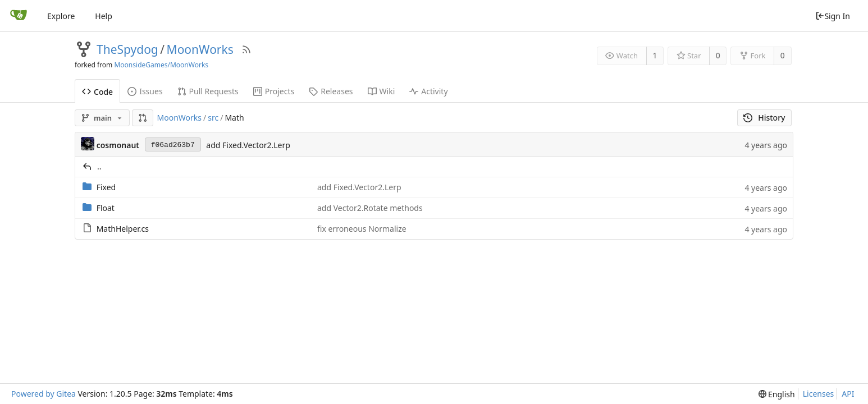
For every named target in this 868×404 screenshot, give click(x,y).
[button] (143, 118)
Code (97, 92)
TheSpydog (127, 49)
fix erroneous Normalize (362, 229)
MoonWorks (200, 49)
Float (106, 208)
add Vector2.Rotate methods (370, 208)
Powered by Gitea (44, 394)
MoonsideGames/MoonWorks (161, 65)
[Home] (19, 16)
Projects (274, 91)
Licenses (819, 394)
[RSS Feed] (246, 49)
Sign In (833, 16)
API (848, 394)
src (213, 118)
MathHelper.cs (123, 229)
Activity (428, 91)
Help (104, 16)
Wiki (382, 91)
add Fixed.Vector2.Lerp (248, 145)
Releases (331, 91)
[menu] (777, 394)
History (764, 118)
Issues (145, 91)
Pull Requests (208, 91)
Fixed (106, 187)
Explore (61, 16)
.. (99, 166)
